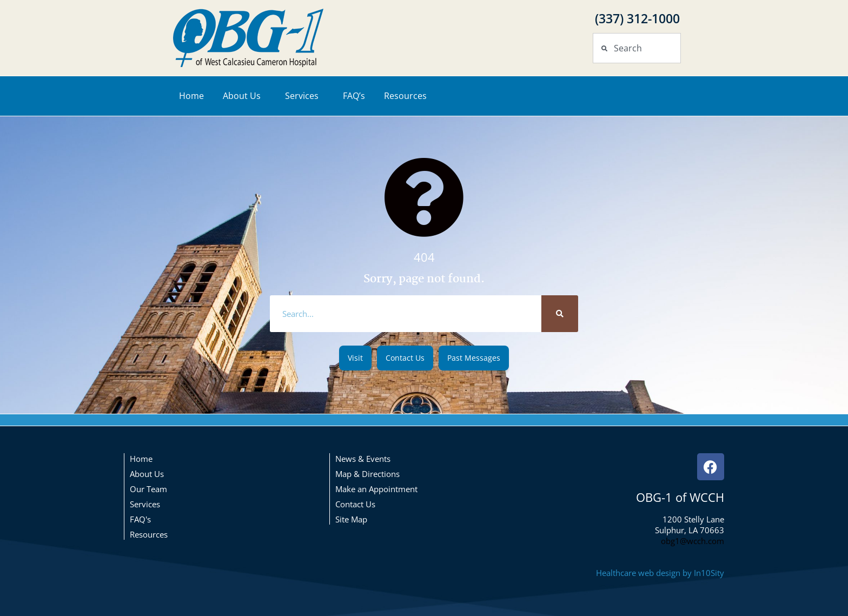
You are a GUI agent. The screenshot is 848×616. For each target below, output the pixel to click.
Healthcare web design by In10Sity (660, 573)
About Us (244, 96)
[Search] (560, 314)
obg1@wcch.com (693, 541)
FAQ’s (354, 96)
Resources (408, 96)
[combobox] (637, 48)
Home (191, 96)
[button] (355, 358)
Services (304, 96)
